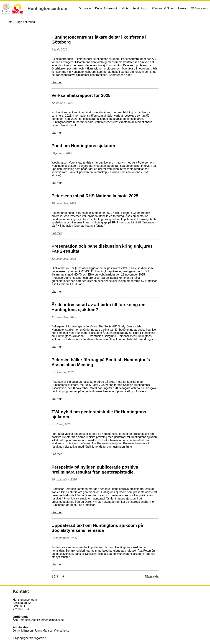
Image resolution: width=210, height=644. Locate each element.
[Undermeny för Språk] (207, 9)
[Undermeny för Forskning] (147, 9)
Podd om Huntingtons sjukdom (83, 146)
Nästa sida (152, 577)
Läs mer (57, 82)
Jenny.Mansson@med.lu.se (52, 631)
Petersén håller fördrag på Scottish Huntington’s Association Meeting (101, 362)
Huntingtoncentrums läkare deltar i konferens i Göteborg (99, 40)
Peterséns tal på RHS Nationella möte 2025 (95, 196)
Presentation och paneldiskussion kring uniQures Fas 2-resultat (102, 249)
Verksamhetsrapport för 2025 (81, 95)
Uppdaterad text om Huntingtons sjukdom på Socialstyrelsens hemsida (97, 528)
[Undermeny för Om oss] (90, 9)
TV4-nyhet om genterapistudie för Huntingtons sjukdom (99, 414)
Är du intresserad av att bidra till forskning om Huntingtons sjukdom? (98, 307)
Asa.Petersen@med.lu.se (48, 620)
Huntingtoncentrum (48, 8)
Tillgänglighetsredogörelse (29, 638)
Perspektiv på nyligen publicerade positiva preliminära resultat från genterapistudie (95, 470)
